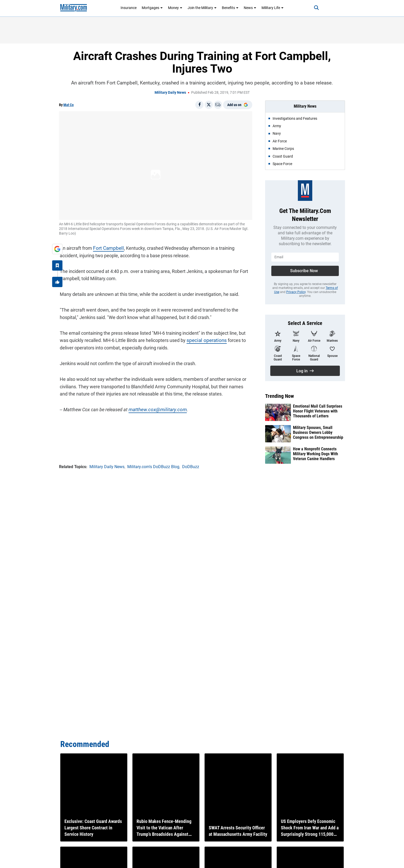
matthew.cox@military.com (155, 409)
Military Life (273, 8)
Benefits (230, 8)
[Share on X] (209, 105)
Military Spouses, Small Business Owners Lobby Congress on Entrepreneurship (318, 432)
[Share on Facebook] (199, 105)
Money (175, 8)
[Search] (314, 8)
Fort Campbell (107, 247)
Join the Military (202, 8)
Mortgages (152, 8)
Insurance (129, 8)
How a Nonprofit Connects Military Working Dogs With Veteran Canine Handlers (315, 454)
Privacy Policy (296, 292)
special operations (204, 340)
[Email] (218, 105)
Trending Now (280, 396)
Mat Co (69, 105)
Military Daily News (170, 92)
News (250, 8)
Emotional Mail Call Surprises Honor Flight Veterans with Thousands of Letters (318, 411)
